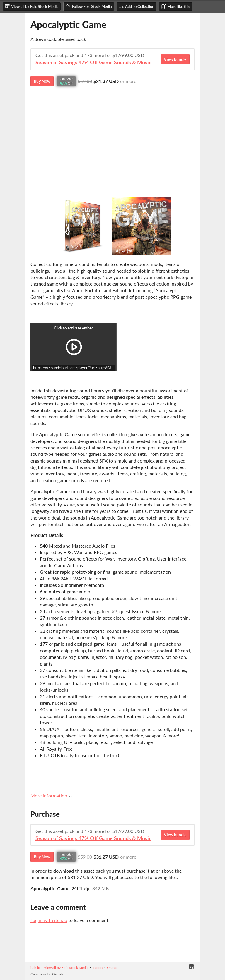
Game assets (40, 974)
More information (51, 796)
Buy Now (42, 81)
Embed (112, 968)
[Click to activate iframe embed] (74, 347)
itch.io (35, 968)
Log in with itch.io (49, 920)
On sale (58, 974)
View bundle (175, 59)
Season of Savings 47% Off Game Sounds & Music (93, 62)
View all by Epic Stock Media (66, 968)
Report (98, 968)
